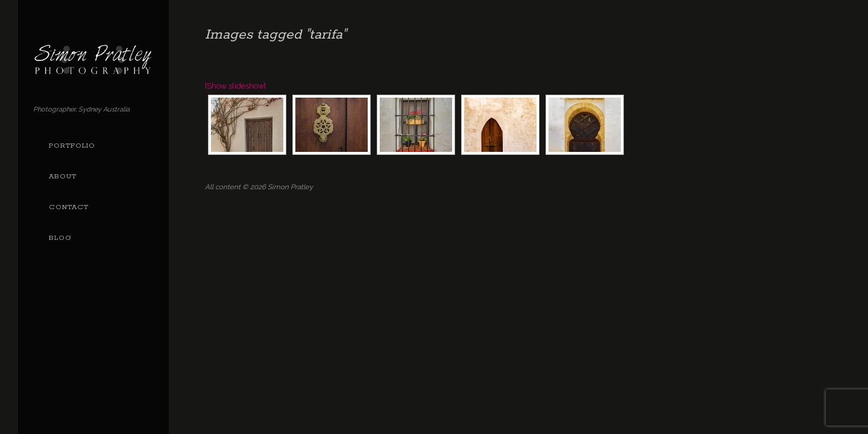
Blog (60, 238)
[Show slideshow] (235, 86)
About (63, 177)
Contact (69, 207)
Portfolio (72, 146)
